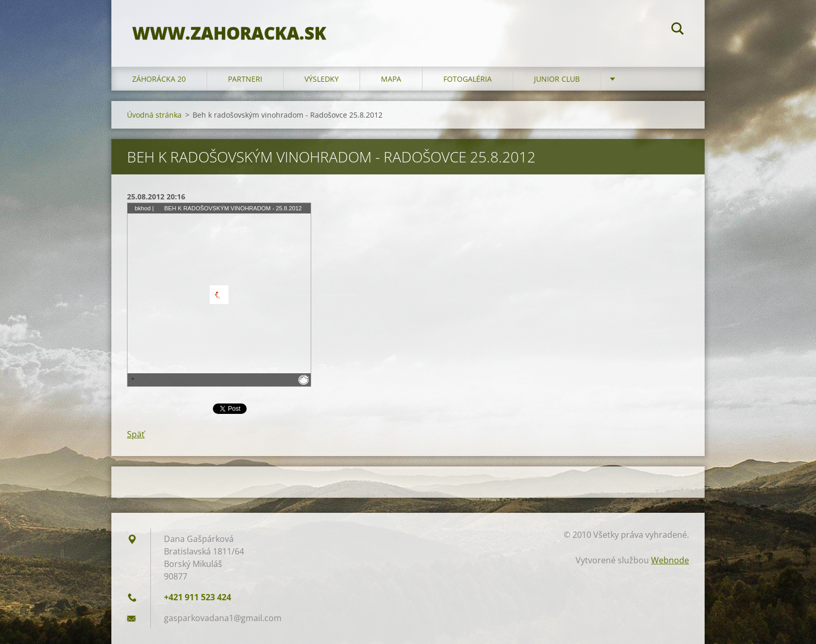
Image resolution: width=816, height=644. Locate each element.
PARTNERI (245, 79)
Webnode (670, 560)
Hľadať (678, 30)
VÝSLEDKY (322, 79)
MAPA (391, 79)
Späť (136, 434)
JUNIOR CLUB (557, 79)
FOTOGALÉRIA (468, 79)
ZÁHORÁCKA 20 (159, 79)
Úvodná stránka (154, 115)
